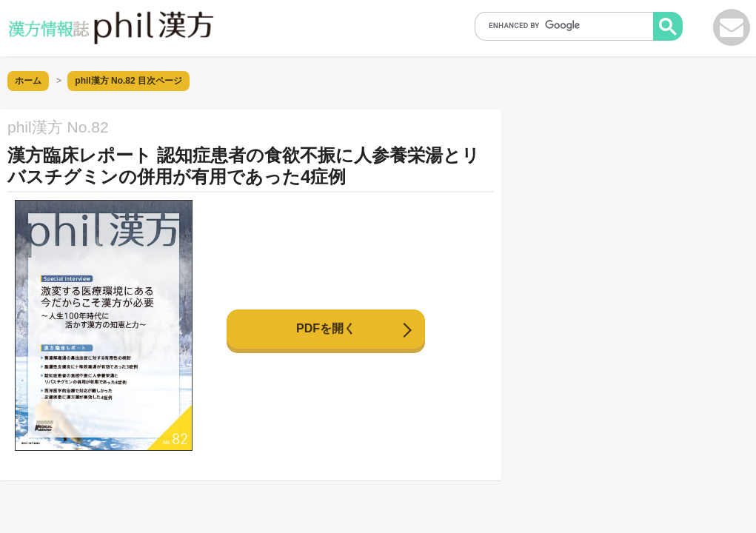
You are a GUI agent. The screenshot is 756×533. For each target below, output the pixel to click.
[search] (569, 25)
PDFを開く (326, 328)
